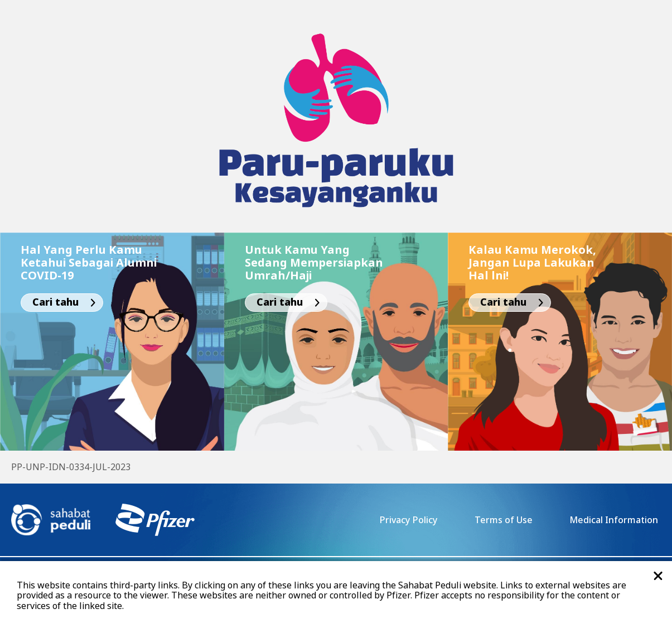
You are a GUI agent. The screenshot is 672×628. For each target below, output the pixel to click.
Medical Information (614, 520)
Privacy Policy (408, 520)
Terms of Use (504, 520)
